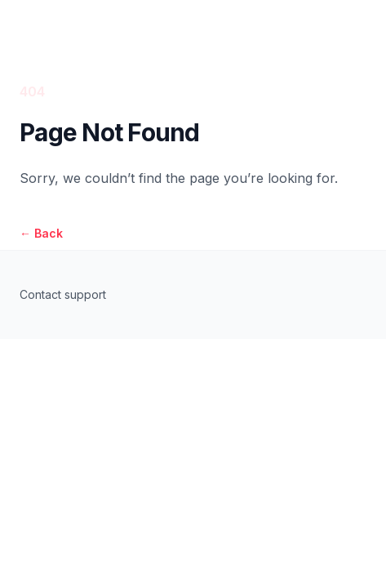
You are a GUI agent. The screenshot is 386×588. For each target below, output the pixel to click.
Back (41, 233)
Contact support (63, 294)
